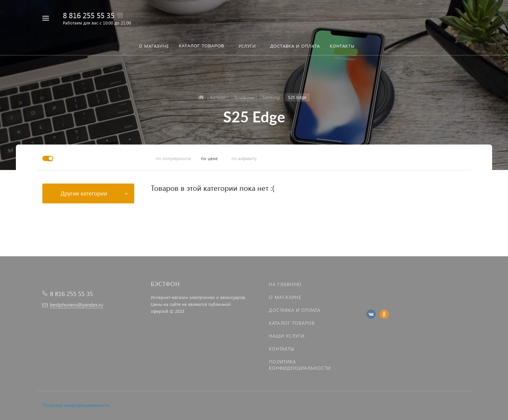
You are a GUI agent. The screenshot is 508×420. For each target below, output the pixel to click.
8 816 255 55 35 (89, 15)
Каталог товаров (292, 323)
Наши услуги (287, 336)
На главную (285, 284)
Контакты (282, 349)
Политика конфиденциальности (76, 405)
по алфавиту (244, 158)
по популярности (173, 158)
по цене (209, 158)
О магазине (285, 297)
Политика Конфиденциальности (300, 365)
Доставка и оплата (295, 310)
